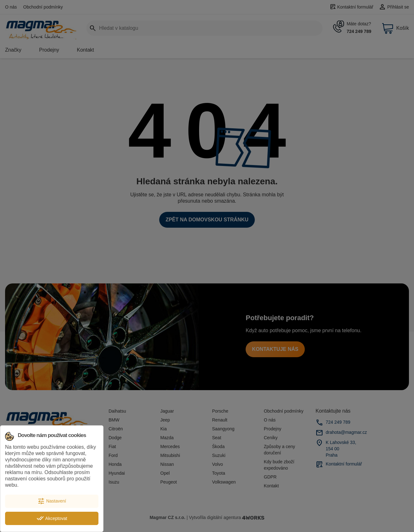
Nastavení (52, 501)
